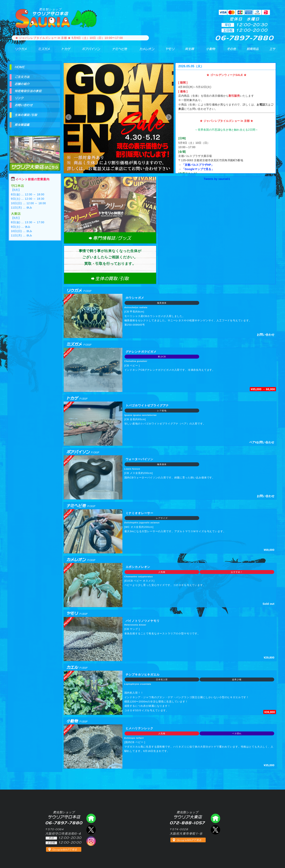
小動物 (211, 51)
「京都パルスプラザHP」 (198, 165)
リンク (19, 98)
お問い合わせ (24, 105)
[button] (69, 117)
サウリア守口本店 (50, 12)
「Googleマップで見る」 (198, 169)
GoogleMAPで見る (65, 850)
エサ (271, 51)
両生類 (187, 51)
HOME (20, 67)
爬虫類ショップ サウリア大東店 (35, 150)
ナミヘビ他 (117, 51)
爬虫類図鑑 (22, 125)
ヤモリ (167, 51)
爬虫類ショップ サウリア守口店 (91, 818)
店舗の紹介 (22, 84)
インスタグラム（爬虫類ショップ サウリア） (91, 841)
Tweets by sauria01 (217, 179)
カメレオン (144, 51)
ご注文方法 (22, 77)
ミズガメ (41, 51)
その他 (232, 51)
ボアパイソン (87, 51)
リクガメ (18, 51)
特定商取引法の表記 (28, 91)
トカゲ (62, 51)
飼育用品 (252, 51)
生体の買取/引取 (26, 115)
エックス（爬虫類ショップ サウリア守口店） (91, 830)
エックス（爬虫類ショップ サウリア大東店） (215, 830)
